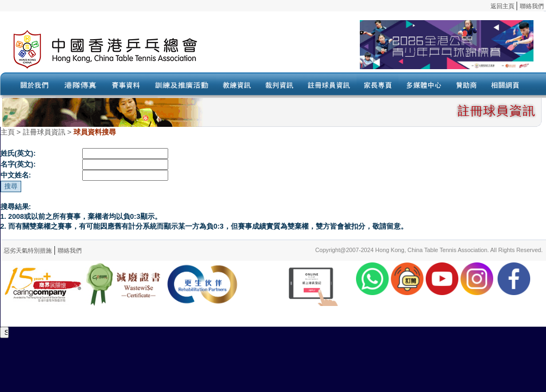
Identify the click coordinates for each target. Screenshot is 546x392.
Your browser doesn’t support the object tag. (378, 50)
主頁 (8, 132)
